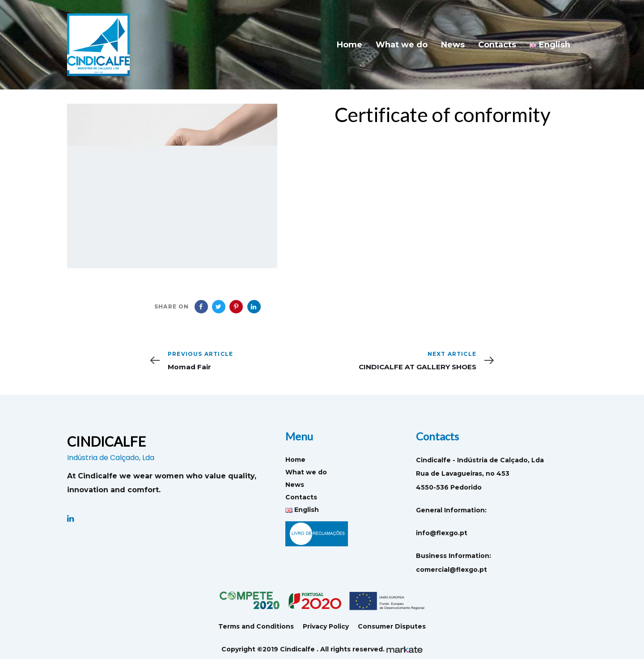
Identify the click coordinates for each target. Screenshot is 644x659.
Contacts (301, 497)
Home (295, 460)
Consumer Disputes (392, 626)
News (295, 485)
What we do (306, 472)
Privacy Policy (326, 626)
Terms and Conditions (256, 626)
